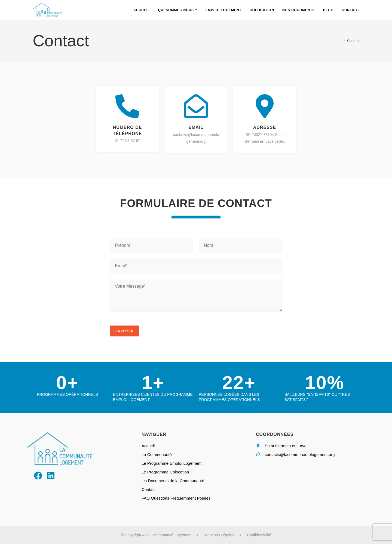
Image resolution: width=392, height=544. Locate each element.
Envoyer (125, 331)
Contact (353, 41)
